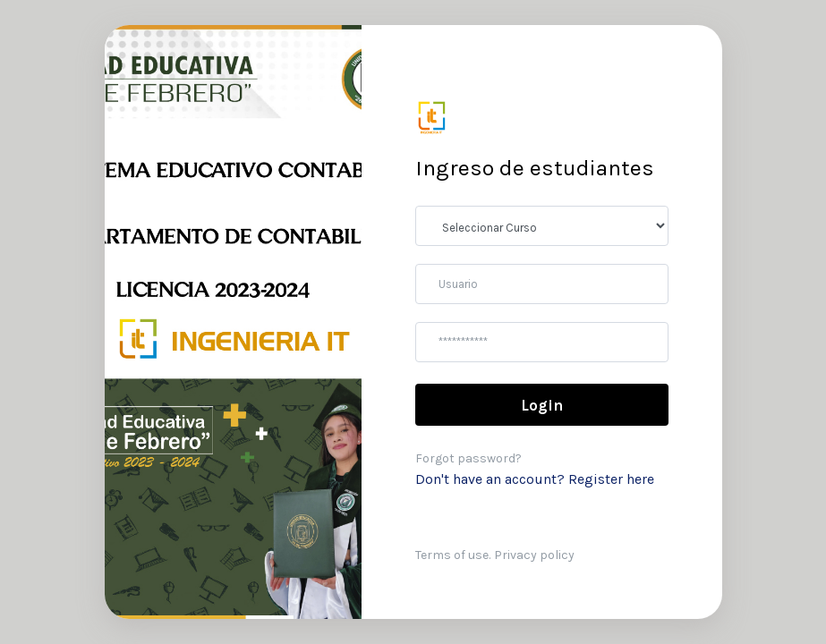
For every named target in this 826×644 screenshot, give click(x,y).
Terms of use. (453, 555)
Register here (611, 479)
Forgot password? (468, 458)
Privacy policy (534, 555)
